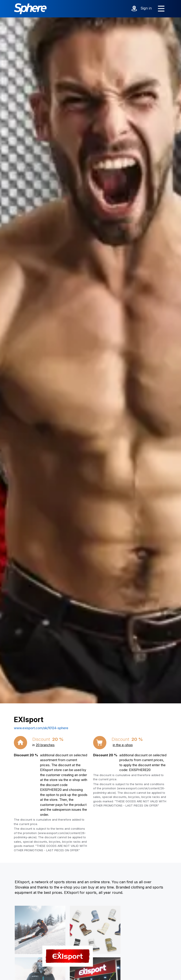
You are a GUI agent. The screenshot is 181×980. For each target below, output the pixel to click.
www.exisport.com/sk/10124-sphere (41, 728)
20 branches (45, 745)
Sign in (146, 8)
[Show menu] (161, 9)
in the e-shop (123, 745)
